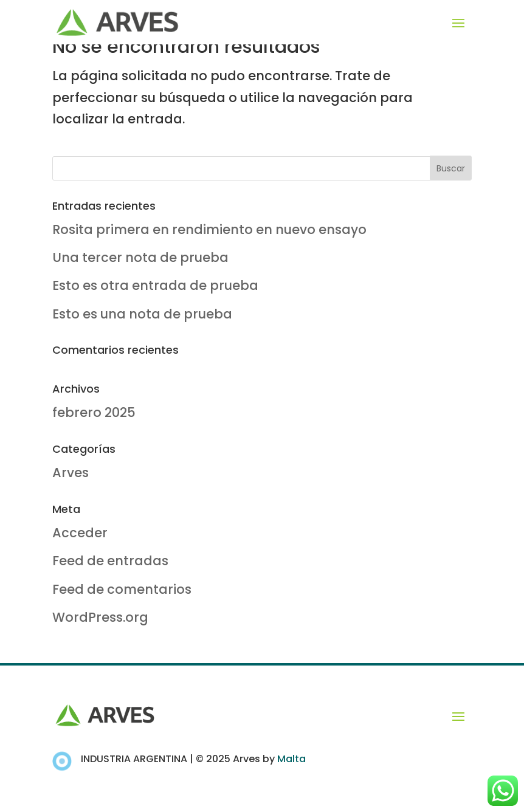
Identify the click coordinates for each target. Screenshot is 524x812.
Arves (71, 473)
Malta (291, 759)
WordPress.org (100, 617)
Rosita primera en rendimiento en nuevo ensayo (209, 229)
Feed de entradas (110, 561)
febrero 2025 (94, 412)
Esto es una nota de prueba (142, 314)
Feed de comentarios (122, 589)
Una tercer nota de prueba (140, 257)
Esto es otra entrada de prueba (155, 285)
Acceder (80, 533)
